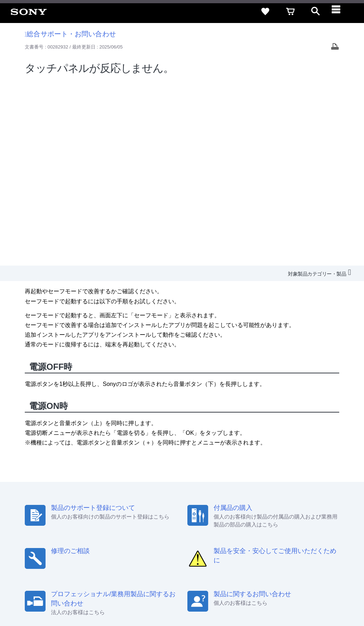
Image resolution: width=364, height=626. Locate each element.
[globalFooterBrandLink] (290, 601)
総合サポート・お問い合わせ (70, 34)
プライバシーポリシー (98, 597)
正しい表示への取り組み (151, 597)
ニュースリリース (228, 540)
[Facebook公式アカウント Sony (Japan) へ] (310, 558)
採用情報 (153, 540)
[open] (316, 11)
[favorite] (265, 11)
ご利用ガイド (285, 527)
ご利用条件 (59, 597)
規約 (313, 527)
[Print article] (335, 47)
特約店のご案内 (185, 540)
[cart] (290, 11)
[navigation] (341, 11)
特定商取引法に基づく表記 (234, 527)
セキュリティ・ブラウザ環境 (167, 527)
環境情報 (263, 540)
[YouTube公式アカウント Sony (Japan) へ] (295, 558)
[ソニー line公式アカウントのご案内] (264, 558)
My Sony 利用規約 (298, 540)
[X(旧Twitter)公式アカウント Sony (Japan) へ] (279, 558)
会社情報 (127, 540)
